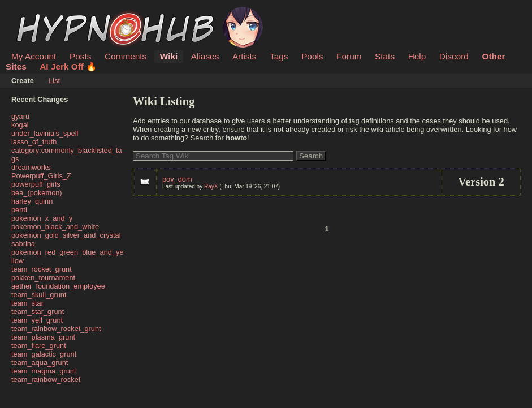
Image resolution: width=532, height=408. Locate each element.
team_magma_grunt (44, 371)
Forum (349, 56)
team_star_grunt (38, 312)
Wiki (169, 56)
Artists (245, 56)
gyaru (20, 116)
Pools (312, 56)
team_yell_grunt (37, 320)
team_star (27, 303)
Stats (385, 56)
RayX (211, 186)
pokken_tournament (43, 278)
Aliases (205, 56)
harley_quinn (32, 201)
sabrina (23, 244)
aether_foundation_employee (58, 286)
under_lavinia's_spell (45, 133)
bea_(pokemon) (37, 193)
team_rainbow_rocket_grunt (56, 328)
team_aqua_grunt (40, 362)
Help (417, 56)
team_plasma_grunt (43, 337)
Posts (80, 56)
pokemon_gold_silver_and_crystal (66, 235)
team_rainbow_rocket (46, 379)
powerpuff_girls (36, 184)
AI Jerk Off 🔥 (68, 66)
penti (19, 210)
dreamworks (31, 167)
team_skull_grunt (39, 295)
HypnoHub (42, 13)
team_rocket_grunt (42, 269)
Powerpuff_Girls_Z (41, 176)
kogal (20, 125)
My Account (34, 56)
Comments (126, 56)
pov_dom (177, 179)
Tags (279, 56)
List (54, 81)
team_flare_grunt (39, 345)
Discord (454, 56)
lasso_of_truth (34, 142)
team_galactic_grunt (44, 354)
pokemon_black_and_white (55, 227)
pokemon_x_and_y (42, 218)
